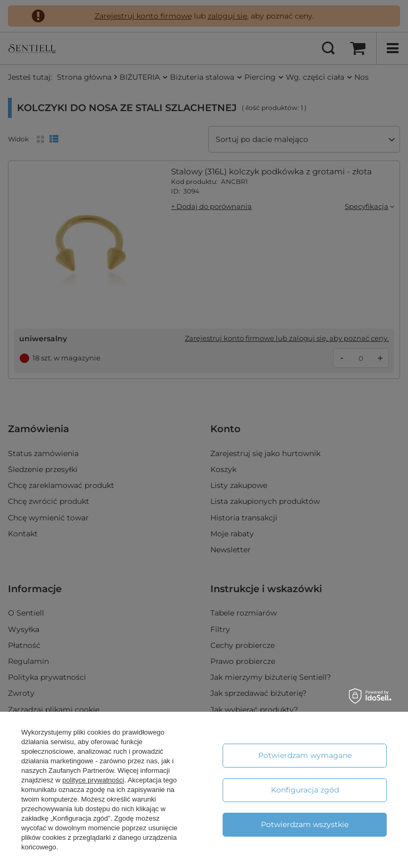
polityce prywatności (93, 780)
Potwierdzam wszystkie (305, 824)
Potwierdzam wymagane (305, 755)
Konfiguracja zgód (305, 790)
